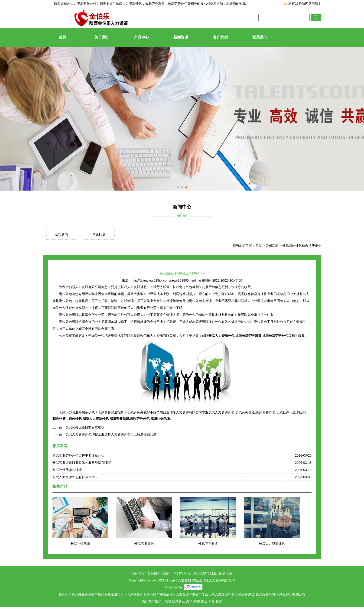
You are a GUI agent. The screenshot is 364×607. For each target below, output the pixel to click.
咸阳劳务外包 (140, 419)
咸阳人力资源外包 (96, 419)
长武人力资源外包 (129, 3)
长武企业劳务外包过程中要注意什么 (78, 455)
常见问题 (99, 234)
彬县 (204, 601)
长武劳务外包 (144, 544)
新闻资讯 (181, 37)
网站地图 (226, 574)
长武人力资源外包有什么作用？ (75, 477)
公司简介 (154, 574)
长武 (219, 601)
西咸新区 (179, 601)
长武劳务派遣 (208, 544)
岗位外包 (75, 419)
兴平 (189, 601)
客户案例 (220, 37)
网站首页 (138, 574)
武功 (197, 601)
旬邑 (211, 601)
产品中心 (141, 37)
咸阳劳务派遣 (119, 419)
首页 (62, 37)
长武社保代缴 (80, 544)
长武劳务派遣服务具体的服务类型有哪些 (82, 463)
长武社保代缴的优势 (67, 470)
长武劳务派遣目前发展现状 (85, 427)
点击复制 (184, 580)
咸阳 (168, 601)
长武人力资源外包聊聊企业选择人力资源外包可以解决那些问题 (111, 434)
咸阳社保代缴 (160, 419)
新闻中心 (169, 574)
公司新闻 (62, 234)
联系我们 (260, 37)
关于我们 (102, 37)
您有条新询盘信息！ (303, 3)
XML (213, 574)
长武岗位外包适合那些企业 (302, 246)
